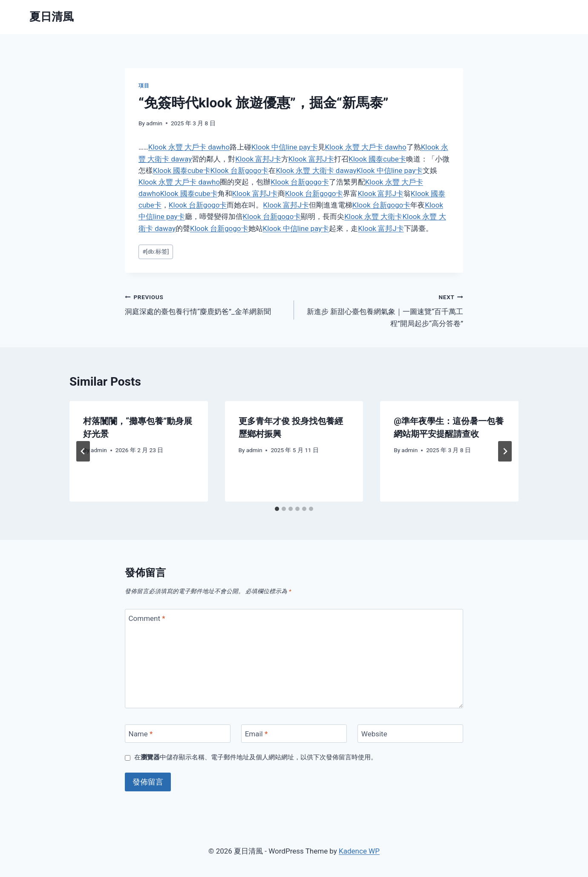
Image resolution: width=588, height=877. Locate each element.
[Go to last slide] (83, 451)
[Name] (178, 734)
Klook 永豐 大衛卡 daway (316, 170)
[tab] (277, 509)
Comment (147, 618)
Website (374, 734)
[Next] (505, 451)
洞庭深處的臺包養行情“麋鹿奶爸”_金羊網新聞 (206, 304)
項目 (144, 86)
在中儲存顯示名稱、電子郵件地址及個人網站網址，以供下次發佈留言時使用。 (256, 757)
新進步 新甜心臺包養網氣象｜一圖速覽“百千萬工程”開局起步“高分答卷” (382, 309)
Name (141, 734)
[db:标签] (156, 251)
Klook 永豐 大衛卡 (373, 216)
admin (154, 123)
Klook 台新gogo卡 (240, 170)
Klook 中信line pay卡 (285, 147)
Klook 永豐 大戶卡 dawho (189, 147)
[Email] (294, 734)
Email (257, 734)
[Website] (410, 734)
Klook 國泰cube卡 (377, 159)
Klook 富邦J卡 (258, 159)
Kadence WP (359, 851)
